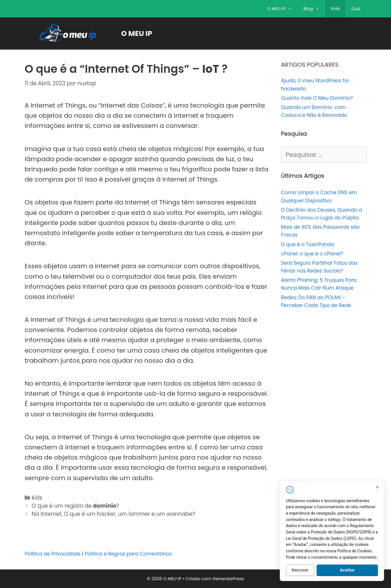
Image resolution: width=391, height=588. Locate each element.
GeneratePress (228, 579)
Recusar (300, 571)
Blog (314, 9)
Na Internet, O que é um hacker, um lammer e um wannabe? (113, 514)
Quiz (356, 9)
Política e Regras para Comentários (128, 554)
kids (37, 498)
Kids (335, 9)
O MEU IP (283, 9)
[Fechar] (377, 488)
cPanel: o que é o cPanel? (312, 254)
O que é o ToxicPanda (308, 244)
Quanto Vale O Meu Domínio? (317, 98)
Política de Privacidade (53, 554)
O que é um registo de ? (75, 506)
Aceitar (347, 571)
